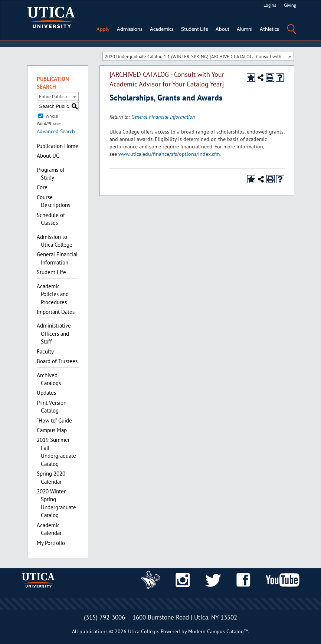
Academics (162, 29)
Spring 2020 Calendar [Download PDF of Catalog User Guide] (51, 477)
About (222, 29)
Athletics (269, 29)
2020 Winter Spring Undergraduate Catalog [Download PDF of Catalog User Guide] (56, 503)
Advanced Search (56, 131)
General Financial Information (57, 258)
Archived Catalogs (49, 379)
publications (94, 631)
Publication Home (58, 146)
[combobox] (198, 56)
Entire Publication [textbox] (57, 97)
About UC (48, 156)
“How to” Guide (54, 420)
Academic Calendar (49, 529)
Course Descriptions (53, 201)
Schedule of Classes (51, 219)
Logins (270, 5)
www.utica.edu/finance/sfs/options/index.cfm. (170, 154)
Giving (290, 5)
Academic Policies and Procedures (53, 294)
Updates (46, 393)
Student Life (195, 29)
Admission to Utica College (55, 241)
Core (42, 187)
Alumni (245, 29)
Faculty (45, 351)
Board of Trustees (57, 361)
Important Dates (56, 312)
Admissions (130, 29)
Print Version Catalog (52, 407)
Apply (103, 29)
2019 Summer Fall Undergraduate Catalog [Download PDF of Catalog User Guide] (56, 452)
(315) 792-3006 (104, 617)
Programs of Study (51, 174)
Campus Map (52, 430)
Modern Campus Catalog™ (218, 631)
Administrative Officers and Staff (54, 333)
